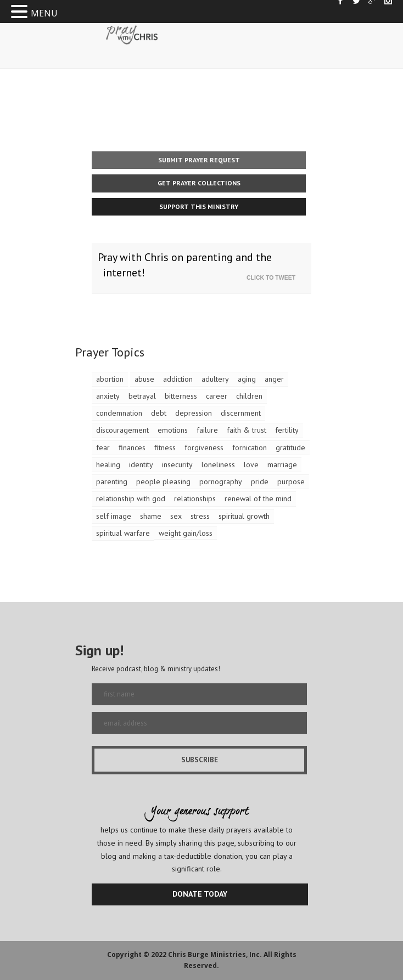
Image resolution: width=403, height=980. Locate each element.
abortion (110, 379)
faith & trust (247, 430)
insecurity (177, 464)
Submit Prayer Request (199, 160)
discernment (241, 413)
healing (108, 464)
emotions (173, 430)
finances (132, 447)
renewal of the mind (258, 499)
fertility (287, 430)
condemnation (119, 413)
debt (159, 413)
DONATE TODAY (200, 894)
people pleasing (163, 481)
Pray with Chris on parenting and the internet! (185, 265)
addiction (178, 379)
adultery (215, 379)
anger (274, 379)
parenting (112, 481)
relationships (195, 499)
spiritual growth (244, 516)
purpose (291, 481)
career (217, 396)
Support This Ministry (199, 206)
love (251, 464)
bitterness (181, 396)
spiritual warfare (123, 533)
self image (114, 516)
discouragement (122, 430)
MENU (44, 13)
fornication (250, 447)
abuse (144, 379)
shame (151, 516)
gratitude (290, 447)
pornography (221, 481)
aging (247, 379)
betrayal (142, 396)
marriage (282, 464)
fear (103, 447)
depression (194, 413)
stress (200, 516)
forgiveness (204, 447)
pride (260, 481)
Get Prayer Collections (199, 183)
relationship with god (131, 499)
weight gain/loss (186, 533)
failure (207, 430)
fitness (165, 447)
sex (176, 516)
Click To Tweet (273, 277)
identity (141, 464)
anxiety (108, 396)
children (249, 396)
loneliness (218, 464)
